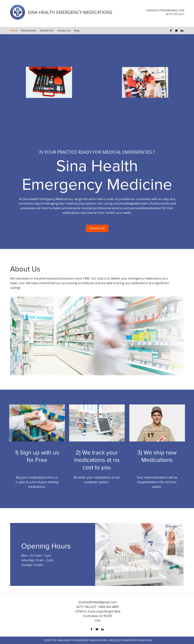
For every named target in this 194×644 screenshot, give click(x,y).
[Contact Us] (97, 228)
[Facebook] (171, 31)
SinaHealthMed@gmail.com (97, 602)
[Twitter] (176, 31)
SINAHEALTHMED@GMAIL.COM (165, 10)
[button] (97, 336)
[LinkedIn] (182, 31)
